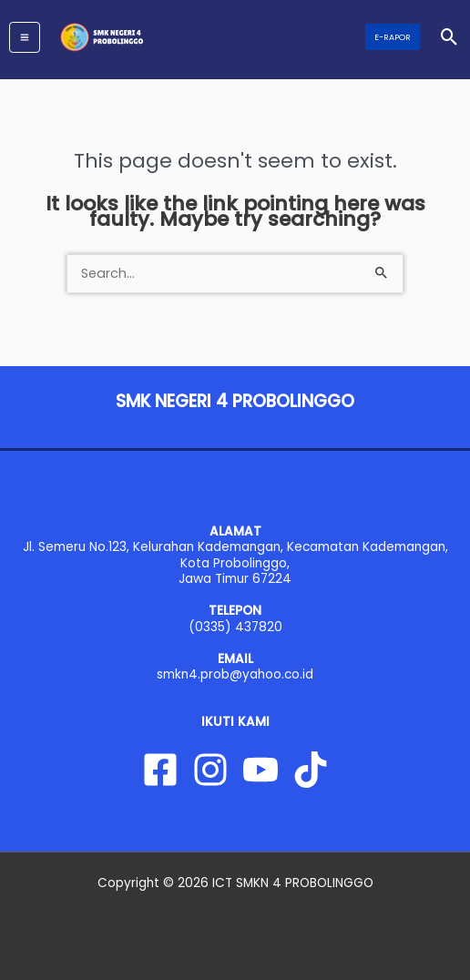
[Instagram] (210, 770)
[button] (393, 37)
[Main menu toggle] (25, 37)
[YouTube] (261, 770)
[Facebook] (160, 770)
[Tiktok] (311, 770)
